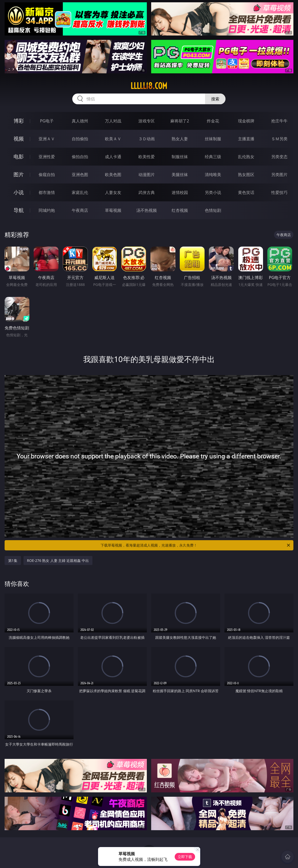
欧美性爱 (147, 157)
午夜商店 (80, 210)
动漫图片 (147, 175)
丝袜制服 (213, 139)
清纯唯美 (213, 175)
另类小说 (213, 192)
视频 (19, 139)
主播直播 (246, 139)
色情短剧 (213, 210)
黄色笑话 (246, 192)
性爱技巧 (279, 192)
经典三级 (213, 157)
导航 (19, 210)
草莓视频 (113, 210)
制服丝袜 (180, 157)
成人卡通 (113, 157)
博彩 (19, 121)
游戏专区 (147, 121)
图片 (19, 174)
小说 (19, 192)
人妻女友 (113, 192)
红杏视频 (180, 210)
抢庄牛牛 (279, 121)
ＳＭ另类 (279, 139)
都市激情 (47, 192)
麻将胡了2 (180, 121)
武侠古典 (147, 192)
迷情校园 (180, 192)
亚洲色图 (80, 175)
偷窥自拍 (47, 175)
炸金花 (213, 121)
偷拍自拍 (80, 157)
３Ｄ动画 (147, 139)
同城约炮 (47, 210)
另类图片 (279, 175)
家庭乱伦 (80, 192)
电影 (19, 157)
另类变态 (279, 157)
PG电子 (47, 121)
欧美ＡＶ (113, 139)
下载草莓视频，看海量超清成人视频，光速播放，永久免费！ (196, 545)
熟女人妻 (180, 139)
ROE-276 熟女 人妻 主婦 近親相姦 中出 (58, 560)
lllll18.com (149, 86)
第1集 (13, 560)
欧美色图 (113, 175)
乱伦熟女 (246, 157)
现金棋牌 (246, 121)
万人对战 (113, 121)
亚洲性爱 (47, 157)
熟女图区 (246, 175)
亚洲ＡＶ (47, 139)
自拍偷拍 (80, 139)
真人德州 (80, 121)
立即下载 (185, 857)
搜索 (215, 99)
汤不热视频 (147, 210)
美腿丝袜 (180, 175)
